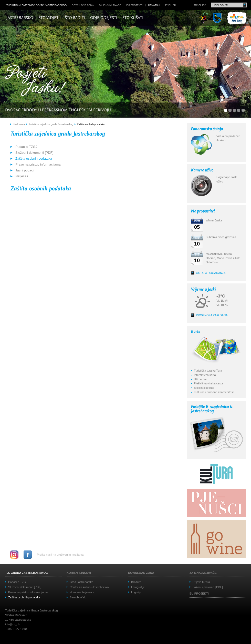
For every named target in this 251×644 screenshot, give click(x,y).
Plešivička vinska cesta (208, 383)
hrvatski (154, 5)
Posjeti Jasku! (37, 81)
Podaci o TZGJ (26, 147)
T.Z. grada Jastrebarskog (27, 573)
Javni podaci (24, 170)
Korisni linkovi (79, 573)
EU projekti (134, 5)
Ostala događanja (211, 273)
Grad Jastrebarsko (81, 582)
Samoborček (78, 597)
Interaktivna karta (205, 375)
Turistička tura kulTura (208, 371)
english (171, 5)
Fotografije (138, 587)
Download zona (83, 5)
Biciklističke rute (204, 388)
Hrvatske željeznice (82, 592)
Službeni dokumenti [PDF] (34, 153)
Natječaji (22, 176)
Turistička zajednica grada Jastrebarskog (36, 5)
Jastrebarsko (20, 18)
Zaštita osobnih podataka (91, 124)
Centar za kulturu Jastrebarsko (89, 587)
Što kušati (133, 18)
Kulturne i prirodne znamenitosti (214, 392)
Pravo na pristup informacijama (38, 164)
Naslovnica (19, 124)
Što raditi (75, 18)
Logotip (136, 592)
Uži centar (200, 379)
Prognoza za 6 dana (212, 315)
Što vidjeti (49, 18)
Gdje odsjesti (104, 18)
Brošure (136, 582)
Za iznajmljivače (110, 5)
